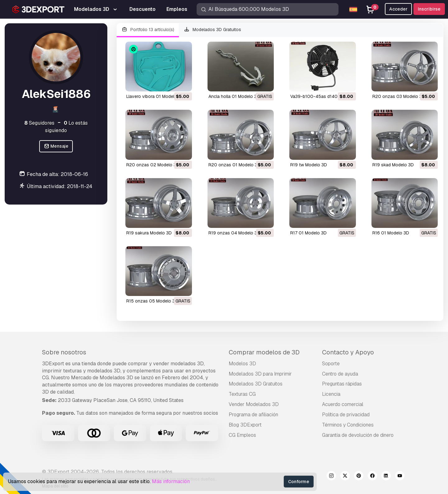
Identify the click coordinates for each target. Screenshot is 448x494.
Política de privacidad (346, 415)
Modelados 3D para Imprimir (260, 374)
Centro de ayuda (340, 374)
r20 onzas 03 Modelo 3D (399, 96)
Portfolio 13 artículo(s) (148, 30)
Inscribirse (429, 9)
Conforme (299, 482)
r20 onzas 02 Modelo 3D (153, 165)
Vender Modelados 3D (254, 404)
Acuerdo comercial (343, 404)
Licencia (331, 394)
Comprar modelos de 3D (264, 352)
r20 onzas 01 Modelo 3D (234, 165)
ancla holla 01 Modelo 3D (234, 96)
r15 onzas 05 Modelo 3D (152, 301)
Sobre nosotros (64, 352)
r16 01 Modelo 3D (391, 233)
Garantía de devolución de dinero (358, 435)
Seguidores (39, 123)
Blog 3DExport (245, 425)
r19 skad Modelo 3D (393, 165)
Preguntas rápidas (342, 384)
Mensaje (56, 146)
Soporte (331, 364)
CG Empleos (242, 435)
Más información (171, 481)
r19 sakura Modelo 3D (149, 233)
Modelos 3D (242, 364)
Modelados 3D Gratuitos (213, 30)
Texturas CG (242, 394)
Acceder (398, 9)
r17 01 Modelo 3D (308, 233)
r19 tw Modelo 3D (309, 165)
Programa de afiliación (253, 415)
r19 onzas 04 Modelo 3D (234, 233)
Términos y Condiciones (348, 425)
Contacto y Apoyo (348, 352)
